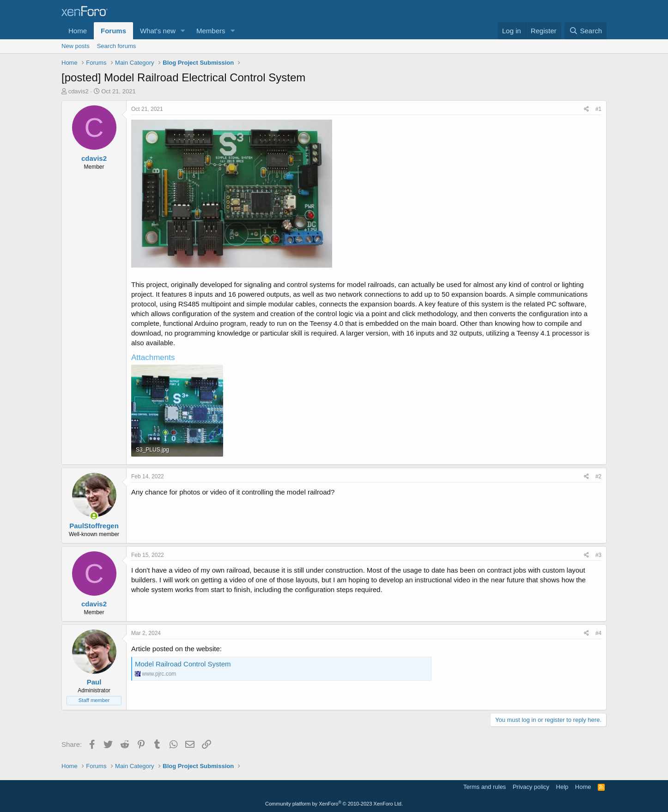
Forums (113, 31)
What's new (158, 31)
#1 (598, 109)
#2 (598, 476)
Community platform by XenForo (334, 804)
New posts (76, 46)
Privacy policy (531, 787)
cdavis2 (79, 91)
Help (562, 787)
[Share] (586, 109)
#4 (598, 633)
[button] (183, 31)
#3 (598, 555)
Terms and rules (485, 787)
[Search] (586, 31)
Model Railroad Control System (183, 664)
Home (78, 31)
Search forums (117, 46)
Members (211, 31)
